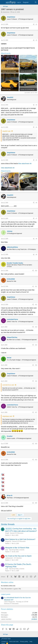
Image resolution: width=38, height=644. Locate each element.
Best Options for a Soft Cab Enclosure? (20, 539)
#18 (36, 444)
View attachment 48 (25, 163)
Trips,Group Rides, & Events (17, 550)
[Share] (34, 24)
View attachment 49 (8, 168)
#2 (36, 40)
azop (7, 550)
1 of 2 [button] (13, 515)
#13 (36, 327)
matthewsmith (9, 558)
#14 (36, 345)
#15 (36, 365)
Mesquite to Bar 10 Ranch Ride (17, 548)
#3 (36, 105)
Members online (7, 582)
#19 (36, 460)
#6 (36, 203)
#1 (36, 24)
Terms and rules (14, 642)
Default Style (6, 639)
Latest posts (6, 594)
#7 (36, 219)
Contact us (5, 642)
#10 (36, 271)
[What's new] (32, 2)
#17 (36, 412)
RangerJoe (8, 541)
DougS (7, 533)
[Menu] (3, 2)
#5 (36, 160)
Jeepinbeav (6, 12)
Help (31, 642)
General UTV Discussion (17, 533)
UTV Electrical (18, 558)
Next (20, 515)
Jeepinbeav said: (7, 416)
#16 (36, 381)
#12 (36, 304)
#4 (36, 127)
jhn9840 (34, 619)
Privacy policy (24, 642)
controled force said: (8, 385)
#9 (36, 255)
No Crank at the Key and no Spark (18, 556)
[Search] (36, 2)
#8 (36, 239)
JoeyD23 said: (6, 131)
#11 (36, 286)
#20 (36, 503)
